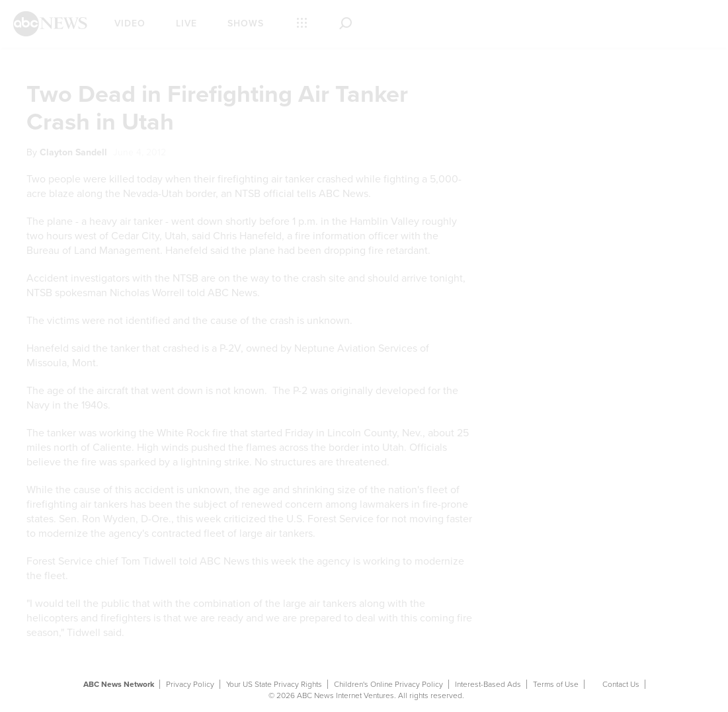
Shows (246, 23)
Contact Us (621, 684)
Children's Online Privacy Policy (388, 684)
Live (186, 23)
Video (130, 23)
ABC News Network (119, 684)
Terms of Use (556, 684)
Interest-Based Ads (488, 684)
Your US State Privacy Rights (274, 684)
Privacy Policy (190, 684)
